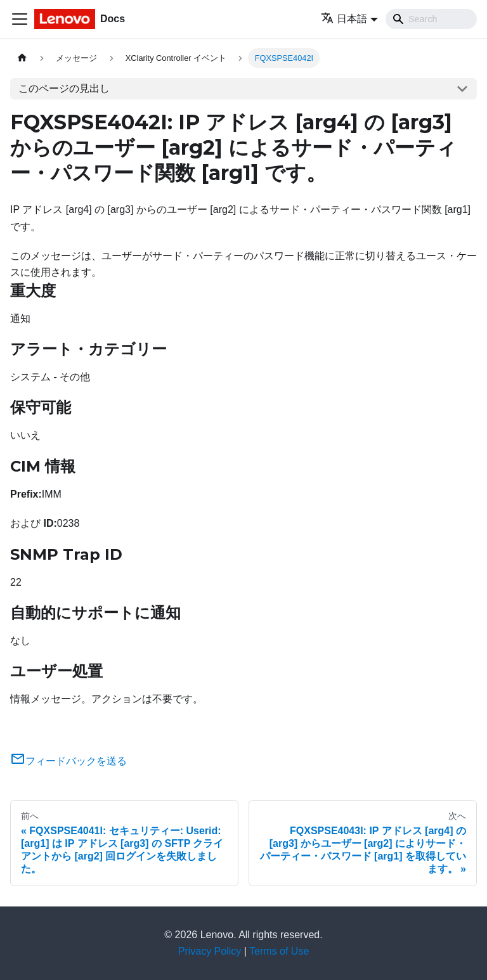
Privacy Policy (210, 951)
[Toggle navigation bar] (20, 19)
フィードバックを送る (68, 761)
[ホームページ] (22, 58)
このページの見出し (64, 88)
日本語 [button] (344, 19)
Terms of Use (279, 951)
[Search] (431, 19)
